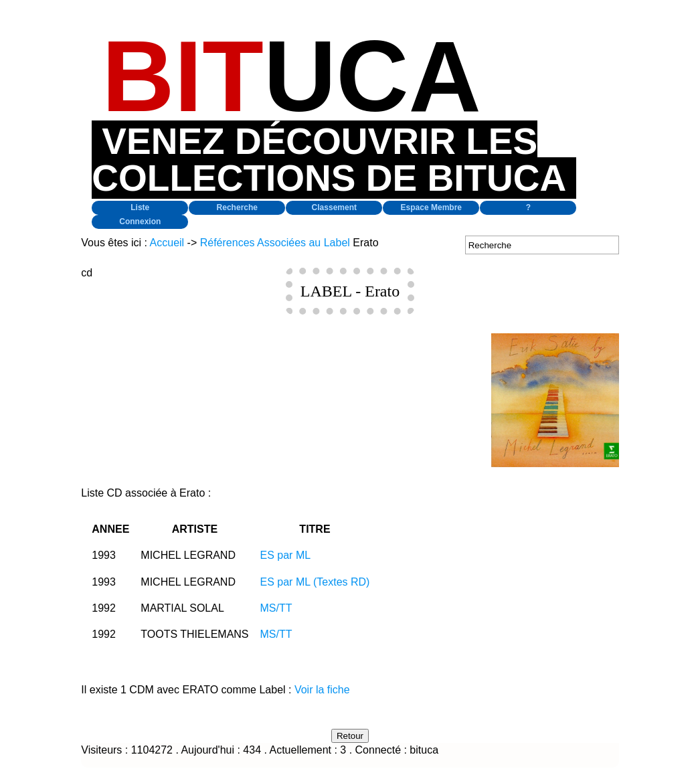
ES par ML (286, 555)
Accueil (167, 243)
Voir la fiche (322, 690)
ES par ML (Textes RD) (315, 582)
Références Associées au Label (275, 243)
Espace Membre (431, 207)
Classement (334, 207)
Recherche (237, 207)
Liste (140, 207)
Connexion (140, 222)
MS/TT (276, 608)
